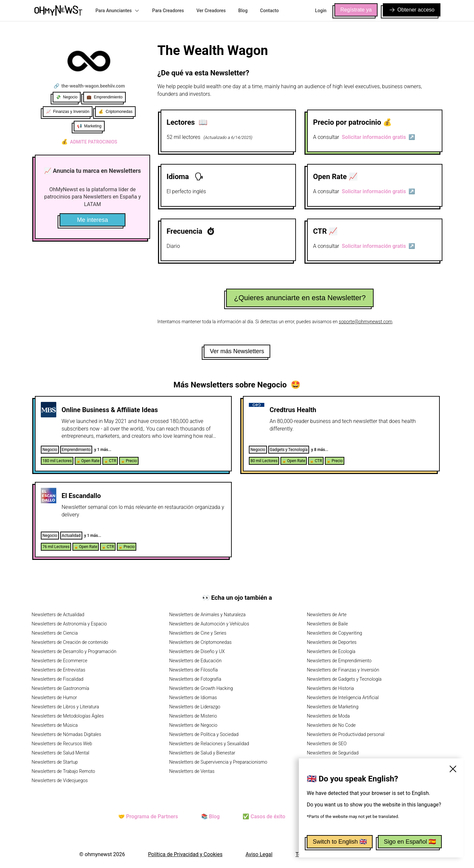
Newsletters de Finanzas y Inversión (343, 670)
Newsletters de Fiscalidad (57, 679)
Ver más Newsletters (237, 351)
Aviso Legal (259, 854)
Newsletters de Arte (327, 615)
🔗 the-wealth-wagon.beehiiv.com (89, 86)
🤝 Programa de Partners (148, 816)
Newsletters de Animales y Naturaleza (207, 615)
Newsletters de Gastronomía (60, 688)
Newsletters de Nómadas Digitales (66, 734)
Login (321, 11)
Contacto (269, 11)
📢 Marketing (89, 126)
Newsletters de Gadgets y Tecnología (344, 679)
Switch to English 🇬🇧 (340, 842)
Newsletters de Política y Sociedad (204, 734)
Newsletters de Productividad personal (346, 734)
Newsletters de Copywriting (334, 633)
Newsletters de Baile (327, 624)
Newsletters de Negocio (193, 725)
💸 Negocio (67, 97)
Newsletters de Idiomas (193, 697)
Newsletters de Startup (55, 762)
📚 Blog (210, 816)
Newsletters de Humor (54, 697)
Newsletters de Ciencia (55, 633)
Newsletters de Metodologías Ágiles (68, 716)
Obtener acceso (412, 10)
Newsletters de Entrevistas (58, 670)
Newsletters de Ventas (192, 771)
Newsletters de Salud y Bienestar (202, 753)
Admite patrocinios (89, 142)
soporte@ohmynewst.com (366, 322)
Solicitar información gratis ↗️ (378, 137)
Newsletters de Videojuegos (60, 780)
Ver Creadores (211, 11)
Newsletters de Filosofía (193, 670)
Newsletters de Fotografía (195, 679)
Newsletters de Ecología (331, 651)
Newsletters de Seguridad (333, 753)
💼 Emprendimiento (105, 97)
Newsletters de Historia (330, 688)
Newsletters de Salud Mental (60, 753)
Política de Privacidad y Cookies (185, 854)
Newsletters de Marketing (333, 707)
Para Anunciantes (118, 11)
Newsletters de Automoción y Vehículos (209, 624)
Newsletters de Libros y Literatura (65, 707)
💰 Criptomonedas (115, 112)
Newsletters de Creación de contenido (70, 642)
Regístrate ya (356, 10)
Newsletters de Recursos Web (62, 744)
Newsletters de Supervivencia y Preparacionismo (218, 762)
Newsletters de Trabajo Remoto (63, 771)
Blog (243, 11)
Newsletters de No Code (331, 725)
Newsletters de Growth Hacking (201, 688)
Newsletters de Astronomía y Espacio (69, 624)
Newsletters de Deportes (332, 642)
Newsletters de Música (55, 725)
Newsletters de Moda (328, 716)
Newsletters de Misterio (193, 716)
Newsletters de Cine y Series (198, 633)
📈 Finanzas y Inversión (68, 112)
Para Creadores (168, 11)
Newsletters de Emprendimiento (339, 661)
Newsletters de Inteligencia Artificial (343, 697)
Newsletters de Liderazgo (195, 707)
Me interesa (92, 220)
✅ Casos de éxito (264, 816)
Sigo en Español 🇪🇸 (410, 842)
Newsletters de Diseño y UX (197, 651)
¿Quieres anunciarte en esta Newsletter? (300, 298)
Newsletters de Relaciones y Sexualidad (209, 744)
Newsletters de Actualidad (58, 615)
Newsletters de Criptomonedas (200, 642)
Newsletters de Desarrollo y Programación (74, 651)
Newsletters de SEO (327, 744)
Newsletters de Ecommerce (59, 661)
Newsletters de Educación (195, 661)
